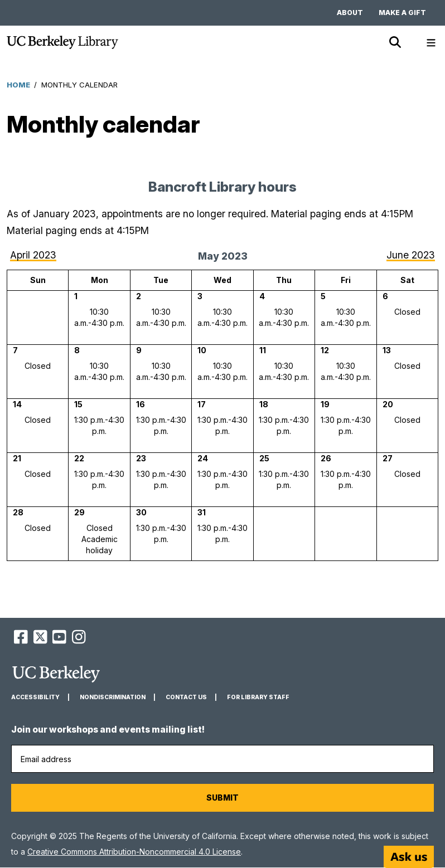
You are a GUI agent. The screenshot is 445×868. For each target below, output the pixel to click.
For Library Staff (258, 697)
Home (18, 85)
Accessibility (35, 697)
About (350, 13)
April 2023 (33, 255)
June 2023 (411, 255)
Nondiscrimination (113, 697)
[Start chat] (409, 857)
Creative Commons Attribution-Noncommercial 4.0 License (134, 852)
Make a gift (402, 13)
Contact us (186, 697)
